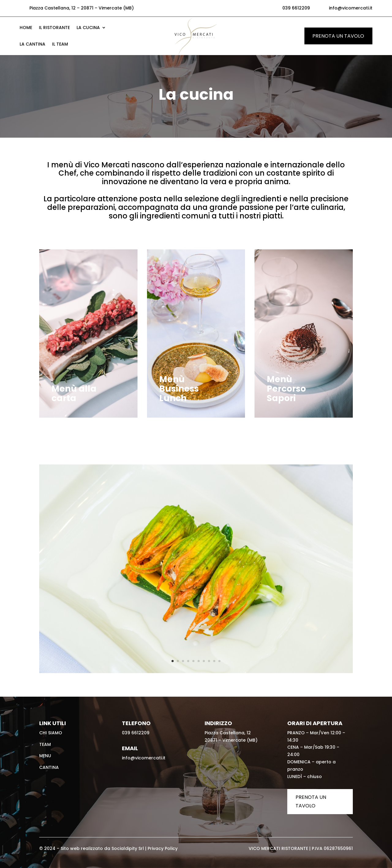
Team (45, 744)
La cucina (88, 28)
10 (219, 661)
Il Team (60, 45)
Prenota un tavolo (338, 36)
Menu (45, 756)
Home (26, 28)
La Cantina (32, 45)
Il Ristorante (54, 28)
